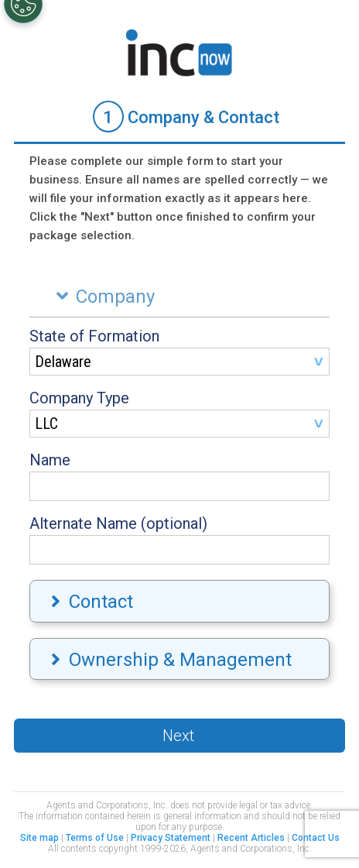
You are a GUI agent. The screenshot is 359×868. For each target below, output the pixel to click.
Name (50, 460)
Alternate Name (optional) (118, 523)
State (94, 336)
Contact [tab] (90, 602)
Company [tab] (102, 297)
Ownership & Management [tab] (169, 660)
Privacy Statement (171, 838)
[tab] (179, 118)
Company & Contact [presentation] (186, 117)
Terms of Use (95, 838)
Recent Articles (251, 838)
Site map (39, 838)
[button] (179, 736)
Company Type (79, 398)
